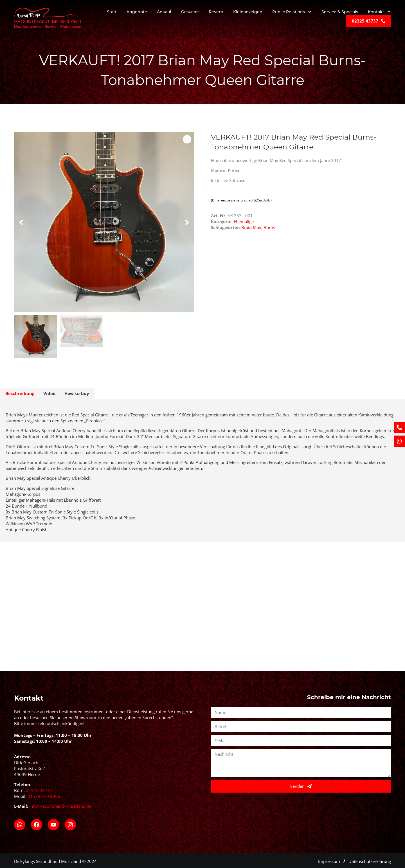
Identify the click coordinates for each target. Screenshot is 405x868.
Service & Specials (340, 12)
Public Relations (292, 12)
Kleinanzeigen (248, 12)
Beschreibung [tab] (20, 393)
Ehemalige (244, 221)
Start (112, 12)
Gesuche (190, 12)
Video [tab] (49, 393)
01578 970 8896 (44, 794)
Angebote (137, 12)
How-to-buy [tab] (77, 393)
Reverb (216, 12)
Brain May (251, 227)
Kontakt (379, 12)
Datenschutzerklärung (370, 859)
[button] (21, 222)
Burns (269, 227)
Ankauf (164, 12)
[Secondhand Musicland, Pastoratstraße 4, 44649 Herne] (202, 620)
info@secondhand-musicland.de (60, 804)
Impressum (329, 859)
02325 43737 (39, 788)
